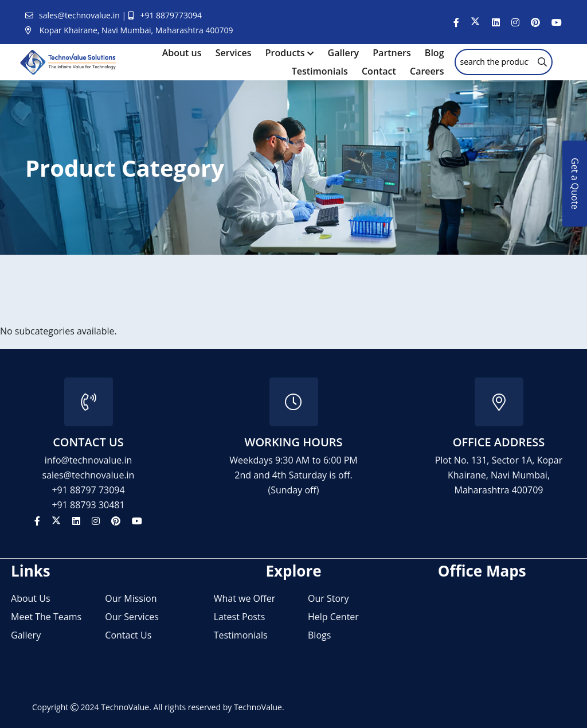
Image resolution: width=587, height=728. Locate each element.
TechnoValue (125, 707)
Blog (435, 53)
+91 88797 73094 (88, 490)
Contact (379, 71)
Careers (427, 71)
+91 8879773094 (171, 15)
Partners (392, 53)
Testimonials (320, 71)
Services (234, 53)
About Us (31, 598)
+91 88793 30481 (88, 505)
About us (182, 53)
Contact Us (128, 635)
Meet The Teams (46, 617)
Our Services (132, 617)
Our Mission (131, 598)
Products (285, 53)
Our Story (328, 598)
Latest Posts (240, 617)
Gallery (344, 53)
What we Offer (245, 598)
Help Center (333, 617)
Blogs (319, 635)
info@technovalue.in (89, 460)
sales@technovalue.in (80, 15)
